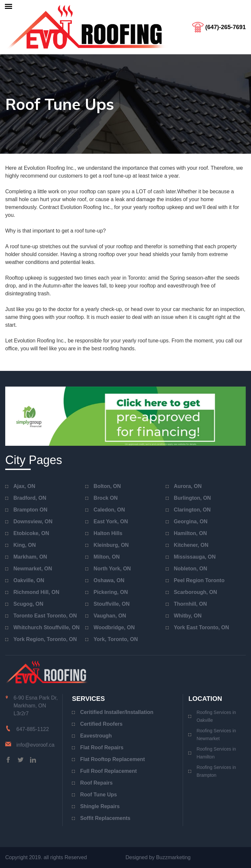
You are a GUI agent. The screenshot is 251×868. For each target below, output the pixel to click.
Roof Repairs (96, 783)
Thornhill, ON (190, 604)
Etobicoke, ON (31, 533)
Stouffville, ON (111, 604)
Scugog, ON (28, 604)
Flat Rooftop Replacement (112, 759)
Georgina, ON (191, 521)
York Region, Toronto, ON (45, 639)
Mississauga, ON (195, 557)
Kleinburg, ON (111, 545)
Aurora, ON (188, 486)
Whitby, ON (188, 616)
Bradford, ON (30, 498)
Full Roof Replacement (108, 771)
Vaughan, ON (110, 616)
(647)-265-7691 (226, 27)
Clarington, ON (192, 510)
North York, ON (112, 569)
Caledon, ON (109, 510)
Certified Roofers (101, 724)
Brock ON (106, 498)
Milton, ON (107, 557)
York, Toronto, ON (116, 639)
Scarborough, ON (195, 592)
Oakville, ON (29, 580)
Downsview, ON (33, 521)
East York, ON (111, 521)
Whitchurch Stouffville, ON (47, 627)
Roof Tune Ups (99, 795)
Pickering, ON (111, 592)
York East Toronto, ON (201, 627)
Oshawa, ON (109, 580)
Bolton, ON (107, 486)
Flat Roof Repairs (102, 747)
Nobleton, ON (191, 569)
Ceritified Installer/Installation (117, 712)
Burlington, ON (192, 498)
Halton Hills (108, 533)
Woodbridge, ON (114, 627)
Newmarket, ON (33, 569)
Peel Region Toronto (199, 580)
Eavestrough (96, 736)
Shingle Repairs (100, 806)
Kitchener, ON (191, 545)
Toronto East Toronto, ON (45, 616)
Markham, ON (30, 557)
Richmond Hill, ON (36, 592)
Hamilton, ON (190, 533)
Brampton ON (30, 510)
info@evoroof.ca (35, 745)
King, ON (25, 545)
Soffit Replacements (105, 818)
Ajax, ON (24, 486)
